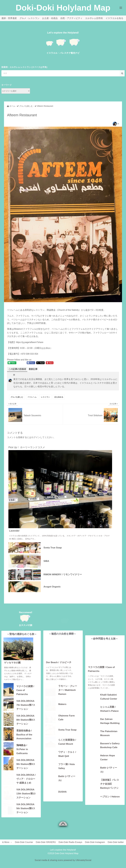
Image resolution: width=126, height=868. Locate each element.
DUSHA (62, 797)
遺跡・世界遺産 (9, 18)
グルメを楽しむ (17, 397)
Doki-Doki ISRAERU (46, 842)
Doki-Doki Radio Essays (70, 842)
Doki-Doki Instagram (95, 842)
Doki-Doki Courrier (24, 842)
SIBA (46, 561)
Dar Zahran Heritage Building (110, 721)
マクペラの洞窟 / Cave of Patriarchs (25, 690)
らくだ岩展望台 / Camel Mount (67, 747)
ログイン (36, 437)
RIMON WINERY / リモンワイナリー (63, 574)
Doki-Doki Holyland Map (63, 8)
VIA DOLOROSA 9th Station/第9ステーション (26, 764)
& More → (7, 842)
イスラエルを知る (114, 18)
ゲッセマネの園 (12, 663)
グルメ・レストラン (30, 18)
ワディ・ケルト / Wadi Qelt (67, 759)
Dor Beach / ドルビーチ (59, 667)
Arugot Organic (52, 587)
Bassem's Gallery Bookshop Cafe (110, 746)
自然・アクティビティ (71, 18)
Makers (62, 709)
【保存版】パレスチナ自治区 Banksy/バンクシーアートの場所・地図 (110, 784)
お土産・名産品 (50, 18)
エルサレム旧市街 (94, 18)
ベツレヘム (32, 397)
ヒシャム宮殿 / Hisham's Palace (109, 709)
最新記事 (33, 369)
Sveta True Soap (53, 548)
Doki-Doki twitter (116, 842)
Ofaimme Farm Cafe (67, 722)
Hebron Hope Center (108, 758)
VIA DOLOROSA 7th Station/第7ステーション (26, 705)
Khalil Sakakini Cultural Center (109, 697)
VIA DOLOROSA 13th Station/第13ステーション (26, 793)
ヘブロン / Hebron (110, 797)
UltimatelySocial (84, 860)
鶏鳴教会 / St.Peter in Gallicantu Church (22, 749)
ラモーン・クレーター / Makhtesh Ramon (68, 695)
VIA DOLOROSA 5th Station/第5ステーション (26, 808)
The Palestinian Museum (109, 733)
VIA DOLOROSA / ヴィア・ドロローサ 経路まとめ (26, 779)
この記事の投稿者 (17, 369)
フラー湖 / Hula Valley (67, 771)
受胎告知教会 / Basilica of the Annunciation (24, 734)
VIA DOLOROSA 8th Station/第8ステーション (26, 720)
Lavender (14, 531)
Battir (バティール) (67, 783)
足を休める (59, 397)
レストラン (45, 397)
